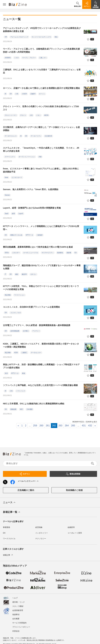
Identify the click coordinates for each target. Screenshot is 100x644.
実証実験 (8, 295)
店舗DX (33, 94)
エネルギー (16, 253)
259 (35, 426)
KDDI (16, 353)
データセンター (36, 353)
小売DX (24, 94)
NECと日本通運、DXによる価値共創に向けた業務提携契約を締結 (34, 404)
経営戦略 (39, 527)
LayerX (21, 214)
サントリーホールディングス (41, 37)
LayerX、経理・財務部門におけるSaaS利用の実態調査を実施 (32, 208)
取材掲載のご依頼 (74, 490)
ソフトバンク (21, 391)
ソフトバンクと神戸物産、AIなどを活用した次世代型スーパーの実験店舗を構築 (40, 385)
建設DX (24, 274)
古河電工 (26, 331)
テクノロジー (41, 539)
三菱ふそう (43, 58)
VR (6, 37)
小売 (17, 94)
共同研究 (8, 58)
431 (84, 426)
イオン (38, 115)
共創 (40, 157)
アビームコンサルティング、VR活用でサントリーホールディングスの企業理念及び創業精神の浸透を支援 (42, 30)
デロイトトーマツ (11, 115)
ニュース (9, 503)
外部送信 (16, 631)
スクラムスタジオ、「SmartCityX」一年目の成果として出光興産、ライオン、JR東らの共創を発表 (41, 149)
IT (5, 274)
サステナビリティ (48, 253)
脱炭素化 (60, 253)
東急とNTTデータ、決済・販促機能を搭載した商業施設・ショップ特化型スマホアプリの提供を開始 (41, 366)
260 (41, 426)
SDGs (7, 253)
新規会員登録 (73, 474)
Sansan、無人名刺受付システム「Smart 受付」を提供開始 (31, 189)
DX (11, 94)
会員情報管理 (18, 610)
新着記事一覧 (12, 512)
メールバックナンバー (28, 481)
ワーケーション (19, 295)
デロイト (23, 115)
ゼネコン (33, 274)
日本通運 (30, 409)
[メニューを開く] (4, 4)
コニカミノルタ (16, 313)
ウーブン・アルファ (29, 58)
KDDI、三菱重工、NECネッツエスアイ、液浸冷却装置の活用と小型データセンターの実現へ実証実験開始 (41, 345)
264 (67, 426)
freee (6, 177)
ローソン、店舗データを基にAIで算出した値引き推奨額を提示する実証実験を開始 (41, 88)
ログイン (24, 474)
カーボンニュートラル (31, 253)
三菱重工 (24, 353)
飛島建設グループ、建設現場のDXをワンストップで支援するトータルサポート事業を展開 (42, 267)
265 (73, 426)
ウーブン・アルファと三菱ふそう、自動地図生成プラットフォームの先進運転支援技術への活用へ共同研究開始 (41, 50)
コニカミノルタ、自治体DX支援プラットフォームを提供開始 (31, 307)
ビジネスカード (17, 177)
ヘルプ (15, 598)
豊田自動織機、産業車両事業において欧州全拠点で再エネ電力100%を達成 (38, 247)
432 (90, 426)
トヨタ (16, 58)
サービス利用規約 (19, 623)
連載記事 (8, 555)
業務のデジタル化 (16, 235)
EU (76, 253)
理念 (56, 37)
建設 (17, 274)
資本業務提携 (15, 331)
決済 (6, 373)
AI (5, 94)
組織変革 (71, 527)
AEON (46, 115)
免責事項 (16, 615)
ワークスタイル (9, 539)
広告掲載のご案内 (26, 490)
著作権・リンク (19, 602)
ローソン (42, 94)
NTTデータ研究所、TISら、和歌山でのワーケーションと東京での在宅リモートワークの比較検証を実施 (41, 288)
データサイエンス (11, 136)
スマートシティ (10, 157)
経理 (13, 214)
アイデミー (36, 331)
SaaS (7, 214)
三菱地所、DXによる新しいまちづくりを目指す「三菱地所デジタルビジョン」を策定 (42, 71)
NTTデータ (29, 235)
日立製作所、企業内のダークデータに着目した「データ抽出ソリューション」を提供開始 (41, 129)
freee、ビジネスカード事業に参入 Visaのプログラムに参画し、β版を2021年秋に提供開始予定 (41, 170)
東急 (24, 373)
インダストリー (42, 533)
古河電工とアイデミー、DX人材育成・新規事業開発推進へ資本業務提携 (37, 325)
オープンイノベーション (27, 157)
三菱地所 (40, 235)
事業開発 (7, 527)
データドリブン (36, 136)
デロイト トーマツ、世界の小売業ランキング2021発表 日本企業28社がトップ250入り (41, 108)
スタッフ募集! (18, 606)
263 (60, 426)
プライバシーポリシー (21, 627)
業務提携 (13, 409)
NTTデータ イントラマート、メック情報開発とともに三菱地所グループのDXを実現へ (41, 228)
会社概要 (16, 619)
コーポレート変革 (75, 533)
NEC (21, 409)
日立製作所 (48, 136)
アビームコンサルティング (19, 37)
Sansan (7, 195)
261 (48, 426)
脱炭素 (69, 253)
